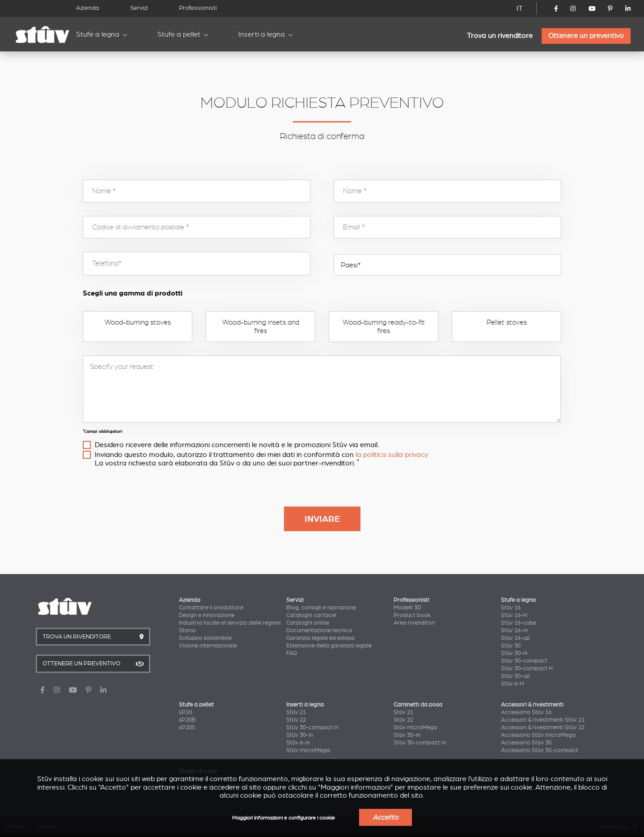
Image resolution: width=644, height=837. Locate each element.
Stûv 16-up (515, 638)
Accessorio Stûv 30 (526, 743)
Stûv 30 (511, 646)
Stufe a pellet (179, 34)
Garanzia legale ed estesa (320, 638)
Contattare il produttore (211, 608)
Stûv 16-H (514, 615)
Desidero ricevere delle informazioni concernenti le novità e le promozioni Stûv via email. (237, 445)
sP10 (185, 712)
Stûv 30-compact (524, 661)
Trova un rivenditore (500, 36)
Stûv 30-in (300, 735)
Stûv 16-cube (519, 623)
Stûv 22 (296, 720)
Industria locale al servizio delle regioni (230, 623)
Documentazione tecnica (319, 630)
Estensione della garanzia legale (329, 646)
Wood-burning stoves (138, 322)
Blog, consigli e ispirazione (321, 608)
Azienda (87, 8)
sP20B (187, 720)
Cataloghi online (308, 623)
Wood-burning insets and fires (261, 326)
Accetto (386, 817)
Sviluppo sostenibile (205, 638)
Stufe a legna (98, 34)
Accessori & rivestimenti (532, 705)
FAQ (292, 653)
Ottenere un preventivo (586, 36)
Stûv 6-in (298, 743)
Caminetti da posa (418, 705)
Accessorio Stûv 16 (526, 712)
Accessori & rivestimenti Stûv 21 (543, 720)
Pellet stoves (507, 322)
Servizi (139, 8)
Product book (412, 615)
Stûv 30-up (515, 676)
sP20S (187, 727)
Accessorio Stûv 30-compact (540, 750)
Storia (187, 630)
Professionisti (198, 8)
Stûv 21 (296, 712)
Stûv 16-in (514, 630)
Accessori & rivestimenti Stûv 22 (543, 727)
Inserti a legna (262, 34)
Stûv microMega (308, 750)
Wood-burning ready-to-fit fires (384, 326)
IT (520, 8)
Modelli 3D (407, 608)
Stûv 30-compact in (312, 727)
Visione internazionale (208, 646)
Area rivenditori (414, 623)
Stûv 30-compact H (527, 668)
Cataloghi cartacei (311, 615)
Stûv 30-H (514, 653)
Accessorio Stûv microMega (538, 735)
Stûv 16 (511, 608)
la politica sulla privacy (392, 455)
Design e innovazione (207, 615)
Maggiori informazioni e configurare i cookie (284, 818)
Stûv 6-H (513, 684)
